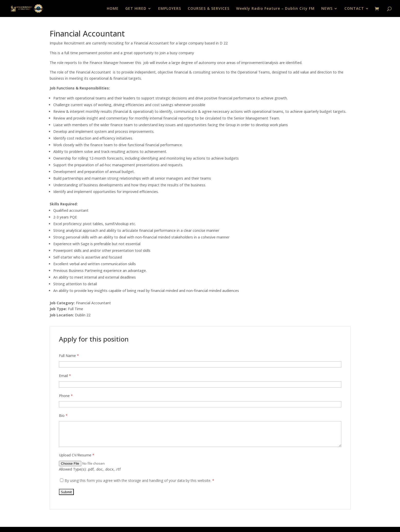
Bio (63, 415)
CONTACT (354, 9)
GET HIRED (136, 9)
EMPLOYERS (170, 9)
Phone (66, 396)
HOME (113, 9)
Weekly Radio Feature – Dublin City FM (275, 9)
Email (65, 376)
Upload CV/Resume (77, 455)
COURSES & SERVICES (209, 9)
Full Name (69, 356)
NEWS (327, 9)
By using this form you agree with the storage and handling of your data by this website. (139, 480)
